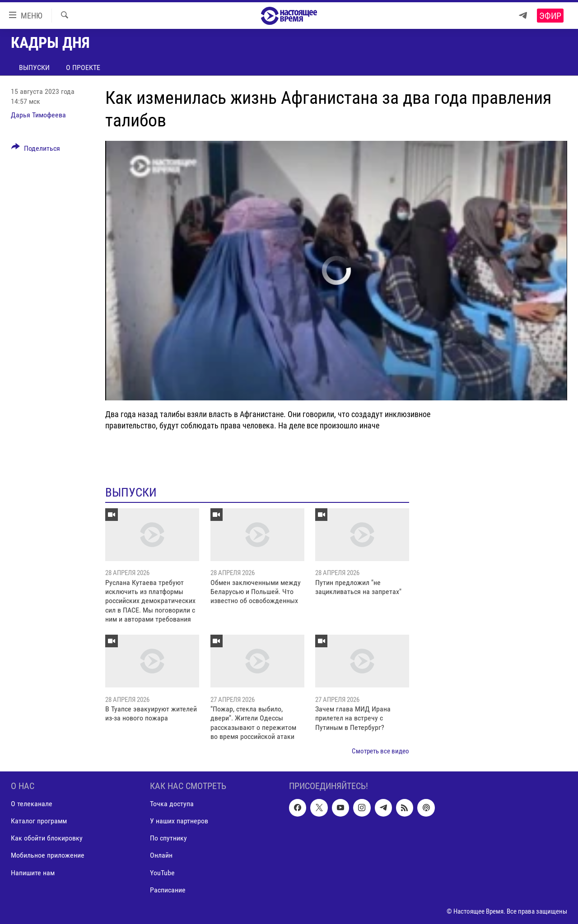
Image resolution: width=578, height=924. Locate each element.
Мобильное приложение (48, 855)
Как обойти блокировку (47, 838)
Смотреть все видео (380, 751)
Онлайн (161, 855)
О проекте (83, 67)
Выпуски (34, 67)
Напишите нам (33, 872)
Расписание (168, 889)
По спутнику (168, 838)
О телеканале (32, 804)
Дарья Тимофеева (38, 115)
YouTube (162, 872)
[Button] (36, 150)
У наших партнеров (179, 821)
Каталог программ (39, 821)
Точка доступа (172, 804)
